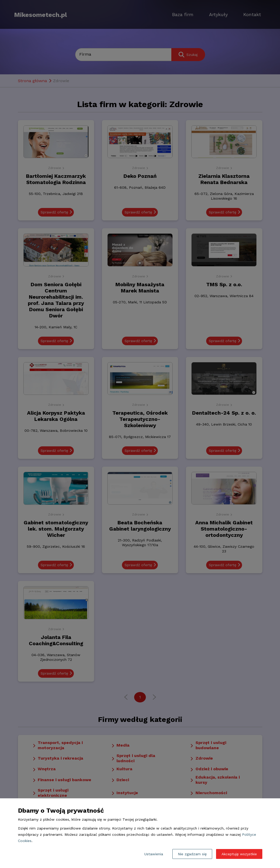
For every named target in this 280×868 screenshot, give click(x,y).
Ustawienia (154, 854)
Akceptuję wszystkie (239, 854)
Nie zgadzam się (192, 854)
